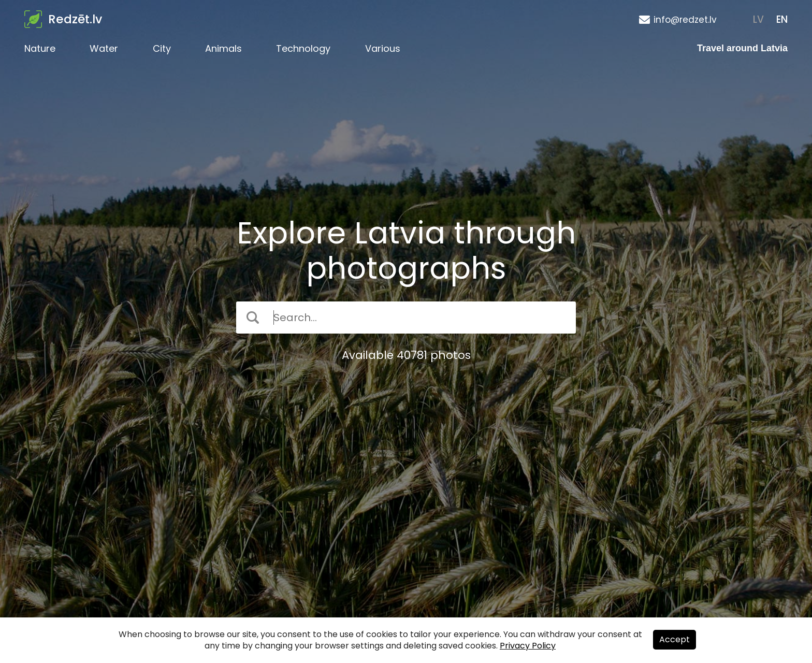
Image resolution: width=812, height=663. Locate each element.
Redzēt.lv (75, 19)
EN (782, 19)
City (162, 48)
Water (104, 48)
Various (383, 48)
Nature (40, 48)
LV (758, 19)
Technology (303, 48)
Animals (223, 48)
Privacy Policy (528, 646)
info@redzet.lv (685, 20)
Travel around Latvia (742, 48)
